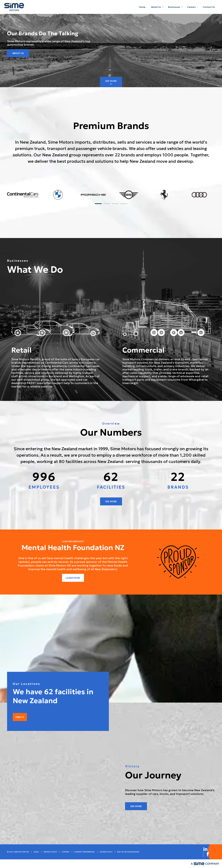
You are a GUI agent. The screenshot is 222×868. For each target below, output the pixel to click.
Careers (191, 7)
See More (111, 81)
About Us (156, 7)
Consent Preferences (84, 852)
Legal (36, 852)
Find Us (20, 717)
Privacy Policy (50, 852)
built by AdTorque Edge (128, 852)
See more (111, 501)
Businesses (174, 7)
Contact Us (209, 7)
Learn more (73, 578)
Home (142, 7)
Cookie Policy (106, 852)
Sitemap (66, 852)
